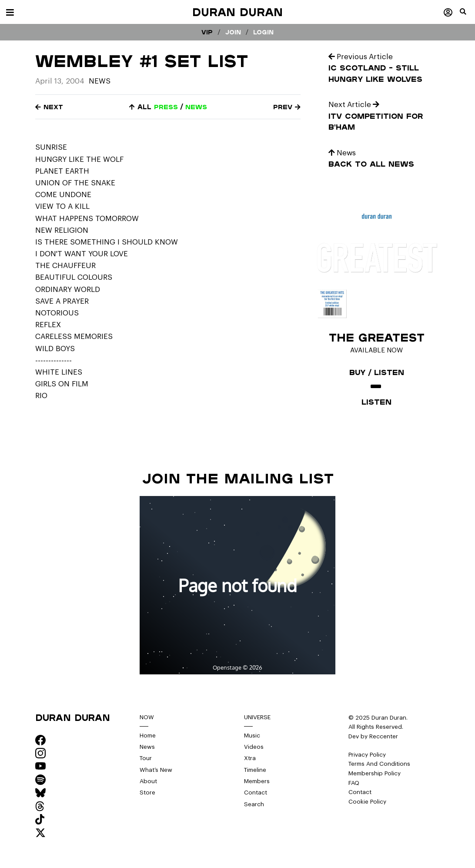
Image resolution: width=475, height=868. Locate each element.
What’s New (156, 770)
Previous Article (361, 57)
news (196, 107)
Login (264, 32)
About (148, 782)
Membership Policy (375, 773)
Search (254, 805)
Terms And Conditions (380, 764)
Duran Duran (237, 12)
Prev (287, 107)
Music (252, 736)
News (100, 81)
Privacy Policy (368, 755)
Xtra (250, 759)
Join (233, 32)
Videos (254, 747)
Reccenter (384, 736)
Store (147, 793)
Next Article (354, 105)
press (166, 107)
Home (148, 736)
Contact (256, 793)
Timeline (256, 770)
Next (49, 107)
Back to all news (371, 164)
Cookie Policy (368, 802)
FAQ (354, 783)
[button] (467, 15)
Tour (146, 759)
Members (257, 782)
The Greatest (376, 337)
